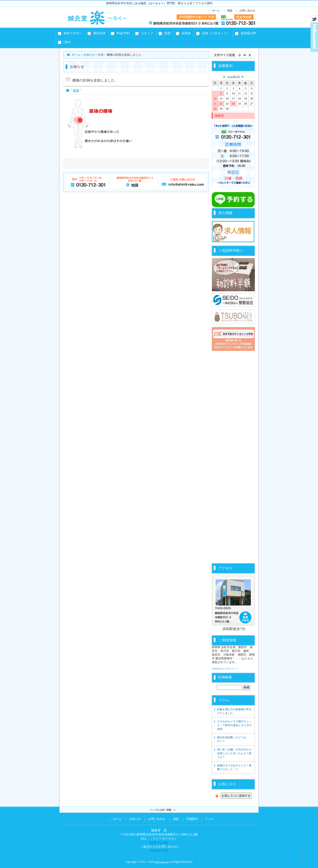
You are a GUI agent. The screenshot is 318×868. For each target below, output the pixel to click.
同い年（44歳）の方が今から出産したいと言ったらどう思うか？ (234, 753)
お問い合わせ (247, 11)
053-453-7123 (159, 851)
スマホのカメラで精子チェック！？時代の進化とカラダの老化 (234, 725)
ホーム (216, 11)
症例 (76, 90)
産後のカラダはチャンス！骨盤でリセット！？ (234, 767)
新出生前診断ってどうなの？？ (232, 739)
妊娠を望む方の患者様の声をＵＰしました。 (234, 711)
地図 (230, 11)
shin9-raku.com (162, 862)
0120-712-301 (159, 843)
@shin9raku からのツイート (225, 669)
